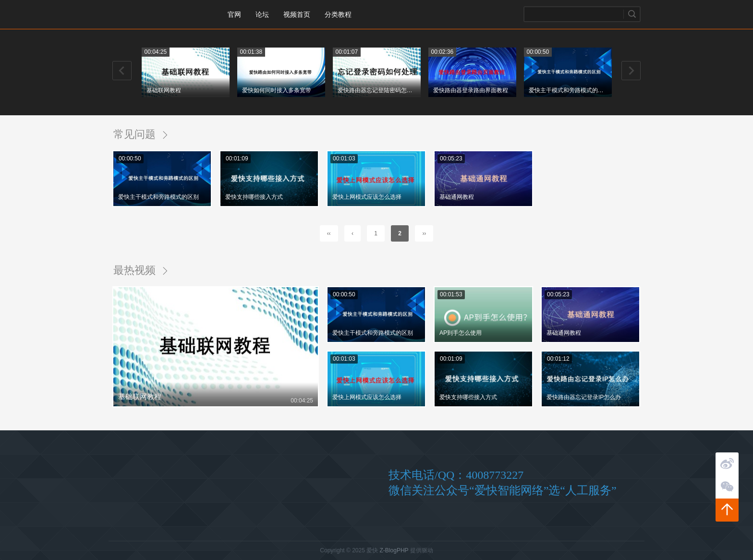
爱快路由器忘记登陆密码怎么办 (376, 90)
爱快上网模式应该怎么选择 (367, 197)
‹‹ (329, 233)
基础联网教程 (164, 90)
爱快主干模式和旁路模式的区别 (567, 90)
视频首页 (297, 14)
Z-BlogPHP (394, 550)
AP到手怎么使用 (461, 333)
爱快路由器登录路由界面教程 (471, 90)
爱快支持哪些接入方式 (254, 197)
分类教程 (338, 14)
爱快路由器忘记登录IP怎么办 (584, 397)
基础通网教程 (457, 197)
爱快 (158, 14)
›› (424, 233)
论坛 (262, 14)
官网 (234, 14)
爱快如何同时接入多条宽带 (277, 90)
